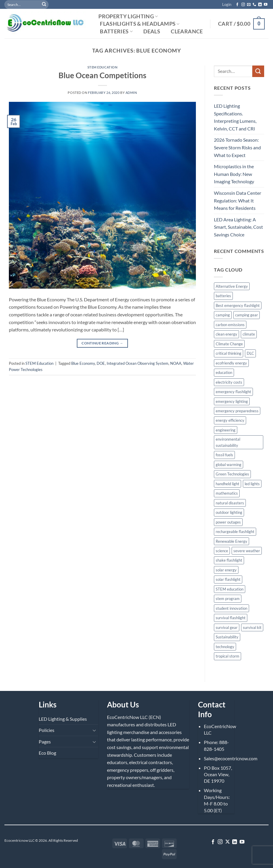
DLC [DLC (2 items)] (250, 353)
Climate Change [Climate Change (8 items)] (229, 344)
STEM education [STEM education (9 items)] (230, 589)
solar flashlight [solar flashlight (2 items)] (228, 579)
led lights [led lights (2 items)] (252, 484)
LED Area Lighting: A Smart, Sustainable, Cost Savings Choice (238, 227)
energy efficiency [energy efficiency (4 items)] (230, 420)
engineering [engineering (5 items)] (226, 430)
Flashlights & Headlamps (140, 24)
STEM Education (103, 67)
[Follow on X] (227, 842)
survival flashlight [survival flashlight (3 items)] (231, 618)
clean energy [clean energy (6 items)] (226, 334)
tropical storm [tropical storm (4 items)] (227, 656)
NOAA (176, 363)
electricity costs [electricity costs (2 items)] (229, 382)
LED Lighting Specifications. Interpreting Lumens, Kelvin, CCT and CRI (235, 117)
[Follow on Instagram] (243, 5)
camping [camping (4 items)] (223, 315)
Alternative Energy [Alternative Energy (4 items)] (232, 286)
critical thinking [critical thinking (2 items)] (229, 353)
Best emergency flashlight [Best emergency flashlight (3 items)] (238, 305)
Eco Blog (47, 753)
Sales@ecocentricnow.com (231, 758)
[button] (227, 4)
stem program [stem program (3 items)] (228, 599)
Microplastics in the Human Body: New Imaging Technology (234, 174)
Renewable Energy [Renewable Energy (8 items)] (231, 541)
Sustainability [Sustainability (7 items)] (227, 637)
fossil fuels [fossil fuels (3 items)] (224, 455)
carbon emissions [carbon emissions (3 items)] (230, 325)
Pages (45, 742)
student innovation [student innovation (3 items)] (231, 608)
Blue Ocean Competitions (102, 75)
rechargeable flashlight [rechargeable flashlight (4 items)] (235, 532)
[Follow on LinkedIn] (260, 5)
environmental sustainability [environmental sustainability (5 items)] (228, 442)
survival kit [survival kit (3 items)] (252, 627)
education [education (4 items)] (224, 372)
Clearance (187, 32)
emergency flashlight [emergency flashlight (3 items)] (233, 392)
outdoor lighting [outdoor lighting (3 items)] (229, 512)
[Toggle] (95, 730)
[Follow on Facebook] (237, 5)
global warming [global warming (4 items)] (229, 465)
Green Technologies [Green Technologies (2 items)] (232, 474)
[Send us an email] (249, 5)
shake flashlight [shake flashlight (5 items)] (229, 560)
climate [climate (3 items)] (249, 334)
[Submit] (44, 4)
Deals (152, 32)
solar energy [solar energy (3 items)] (226, 570)
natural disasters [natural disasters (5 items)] (230, 503)
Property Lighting (128, 16)
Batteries (116, 31)
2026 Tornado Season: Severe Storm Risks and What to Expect (237, 147)
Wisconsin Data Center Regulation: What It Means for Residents (238, 200)
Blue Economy (83, 363)
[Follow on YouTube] (266, 5)
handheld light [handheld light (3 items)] (227, 484)
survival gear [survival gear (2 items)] (227, 627)
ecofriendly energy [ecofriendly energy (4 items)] (231, 363)
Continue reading (102, 343)
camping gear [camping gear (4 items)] (247, 315)
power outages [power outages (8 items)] (228, 522)
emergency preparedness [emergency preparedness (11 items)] (237, 411)
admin (131, 93)
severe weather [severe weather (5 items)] (247, 551)
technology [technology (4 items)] (225, 647)
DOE (101, 363)
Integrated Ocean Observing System (138, 363)
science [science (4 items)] (222, 551)
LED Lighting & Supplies (63, 719)
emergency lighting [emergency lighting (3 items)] (232, 401)
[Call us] (254, 5)
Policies (47, 730)
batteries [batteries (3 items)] (223, 296)
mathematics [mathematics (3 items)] (227, 493)
